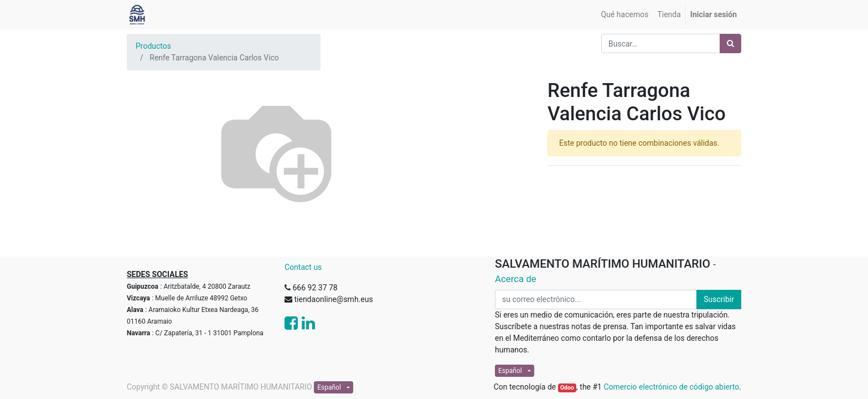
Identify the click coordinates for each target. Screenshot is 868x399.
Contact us (303, 267)
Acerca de (516, 279)
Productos (153, 46)
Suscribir (719, 299)
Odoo (567, 388)
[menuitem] (625, 15)
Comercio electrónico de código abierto (671, 387)
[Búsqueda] (730, 44)
